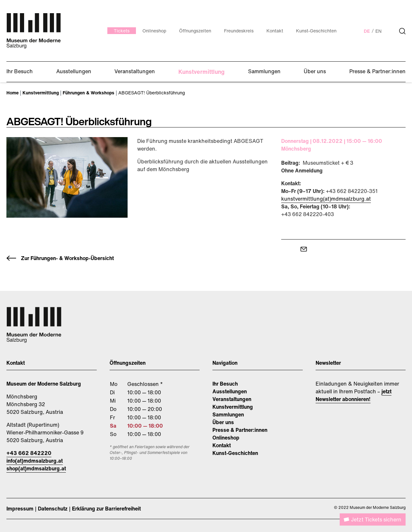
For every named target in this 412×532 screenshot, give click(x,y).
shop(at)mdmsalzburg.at (36, 468)
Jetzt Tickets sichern (376, 519)
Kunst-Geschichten (235, 453)
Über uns (223, 422)
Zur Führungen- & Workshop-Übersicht (67, 258)
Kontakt (222, 445)
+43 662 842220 (29, 453)
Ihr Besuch (225, 384)
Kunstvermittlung (233, 407)
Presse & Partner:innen (240, 430)
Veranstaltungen (232, 399)
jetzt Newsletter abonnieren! (354, 395)
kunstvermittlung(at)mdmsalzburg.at (326, 199)
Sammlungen (228, 414)
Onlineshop (226, 438)
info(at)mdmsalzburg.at (35, 461)
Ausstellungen (230, 391)
